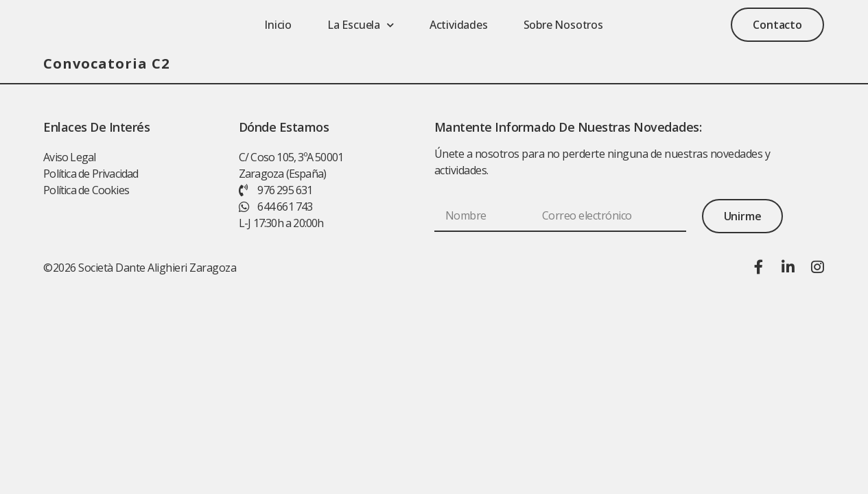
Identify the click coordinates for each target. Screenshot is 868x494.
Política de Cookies (86, 192)
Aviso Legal (69, 159)
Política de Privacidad (91, 176)
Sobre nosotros (563, 26)
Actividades (459, 26)
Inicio (278, 26)
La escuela (361, 26)
